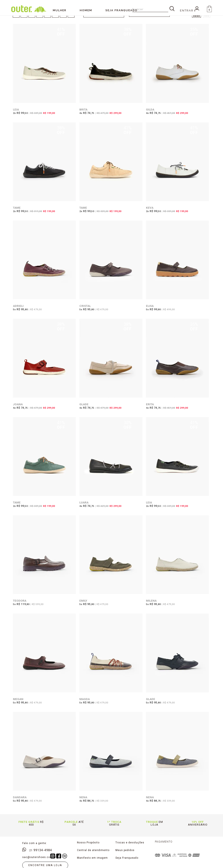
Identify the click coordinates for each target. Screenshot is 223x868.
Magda (85, 699)
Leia (16, 109)
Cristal (85, 306)
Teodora (20, 601)
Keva (150, 208)
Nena (83, 797)
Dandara (20, 797)
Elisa (150, 306)
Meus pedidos (125, 850)
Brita (83, 109)
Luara (84, 502)
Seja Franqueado (127, 858)
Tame (17, 208)
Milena (151, 601)
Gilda (150, 109)
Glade (84, 404)
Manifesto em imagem (92, 858)
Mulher (60, 10)
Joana (18, 404)
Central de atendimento (93, 850)
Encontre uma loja (45, 865)
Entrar (190, 10)
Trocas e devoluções (130, 843)
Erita (150, 404)
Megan (18, 699)
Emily (83, 601)
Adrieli (18, 306)
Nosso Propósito (88, 843)
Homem (86, 10)
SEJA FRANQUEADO (121, 10)
